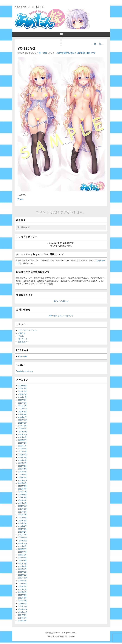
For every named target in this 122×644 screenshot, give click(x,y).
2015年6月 (22, 589)
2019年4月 (22, 469)
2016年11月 (23, 541)
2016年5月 (22, 558)
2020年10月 (23, 434)
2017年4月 (22, 526)
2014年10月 (23, 612)
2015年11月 (23, 575)
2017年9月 (22, 512)
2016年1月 (22, 569)
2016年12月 (23, 538)
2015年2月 (22, 601)
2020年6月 (22, 443)
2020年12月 (23, 432)
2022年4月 (22, 414)
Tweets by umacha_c (24, 371)
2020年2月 (22, 449)
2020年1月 (22, 452)
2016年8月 (22, 549)
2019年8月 (22, 460)
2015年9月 (22, 581)
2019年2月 (22, 475)
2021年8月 (22, 429)
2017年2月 (22, 532)
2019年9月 (22, 457)
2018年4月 (22, 497)
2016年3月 (22, 563)
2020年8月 (22, 437)
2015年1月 (22, 604)
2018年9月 (22, 483)
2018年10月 (23, 480)
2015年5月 (22, 592)
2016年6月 (22, 555)
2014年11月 (23, 609)
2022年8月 (22, 412)
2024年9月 (22, 391)
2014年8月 (22, 618)
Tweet (20, 199)
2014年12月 (23, 606)
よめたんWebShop (61, 301)
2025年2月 (22, 388)
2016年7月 (22, 552)
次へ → (102, 44)
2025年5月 (22, 386)
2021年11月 (23, 420)
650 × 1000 (43, 53)
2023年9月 (22, 400)
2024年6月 (22, 394)
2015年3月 (22, 598)
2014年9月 (22, 615)
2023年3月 (22, 406)
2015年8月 (22, 584)
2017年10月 (23, 509)
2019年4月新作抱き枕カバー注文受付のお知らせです (76, 53)
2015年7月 (22, 586)
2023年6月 (22, 403)
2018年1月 (22, 503)
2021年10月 (23, 423)
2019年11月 (23, 455)
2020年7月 (22, 440)
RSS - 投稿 (23, 356)
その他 (21, 336)
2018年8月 (22, 486)
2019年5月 (22, 466)
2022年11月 (23, 409)
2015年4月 (22, 595)
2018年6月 (22, 492)
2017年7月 (22, 518)
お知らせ (22, 333)
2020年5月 (22, 446)
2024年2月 (22, 397)
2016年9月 (22, 546)
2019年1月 (22, 477)
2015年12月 (23, 572)
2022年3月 (22, 417)
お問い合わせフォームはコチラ (61, 316)
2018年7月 (22, 489)
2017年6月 (22, 520)
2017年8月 (22, 515)
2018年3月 (22, 500)
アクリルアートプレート (28, 330)
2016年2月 (22, 566)
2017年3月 (22, 529)
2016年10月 (23, 543)
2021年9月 (22, 426)
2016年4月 (22, 561)
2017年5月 (22, 523)
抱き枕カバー (24, 342)
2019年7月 (22, 463)
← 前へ (95, 44)
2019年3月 (22, 472)
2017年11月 (23, 506)
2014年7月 (22, 621)
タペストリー (24, 339)
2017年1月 (22, 535)
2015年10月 (23, 578)
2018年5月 (22, 495)
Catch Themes (69, 637)
